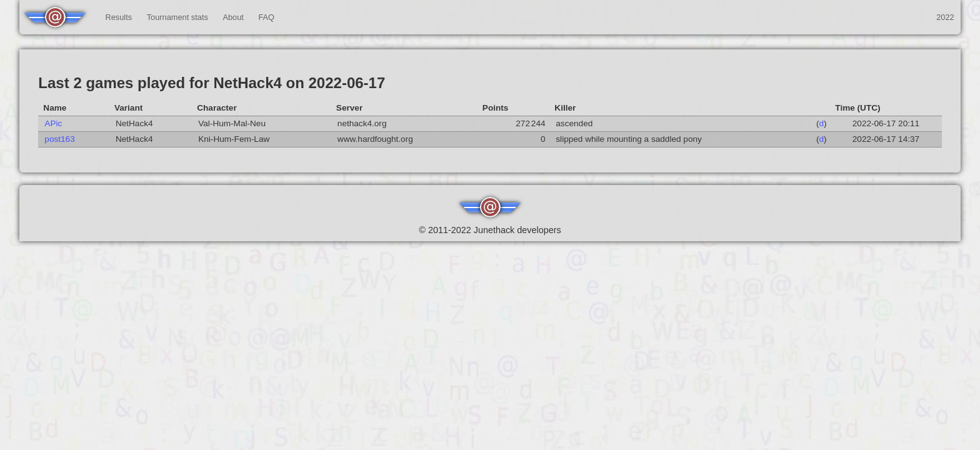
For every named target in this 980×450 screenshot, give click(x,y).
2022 (945, 17)
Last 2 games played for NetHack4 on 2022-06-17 (212, 83)
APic (53, 123)
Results (118, 17)
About (233, 17)
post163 (59, 139)
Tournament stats (177, 17)
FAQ (266, 17)
